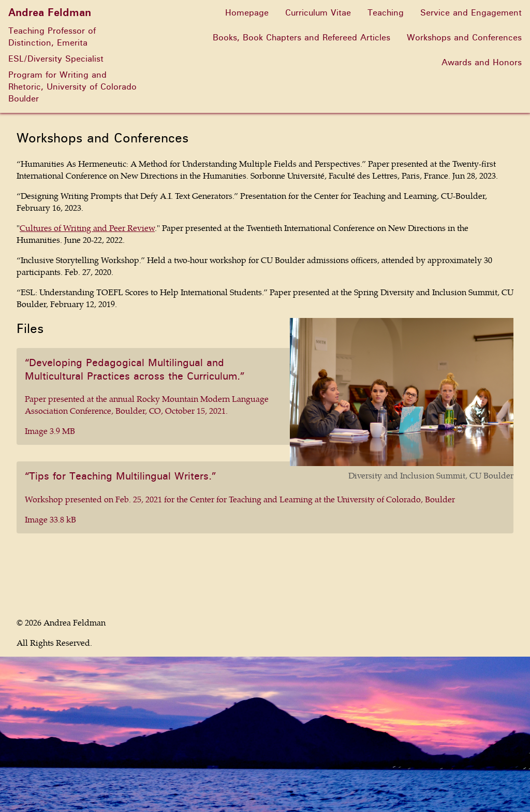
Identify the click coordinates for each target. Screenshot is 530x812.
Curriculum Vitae (318, 13)
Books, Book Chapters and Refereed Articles (301, 38)
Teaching (386, 13)
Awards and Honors (482, 62)
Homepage (247, 13)
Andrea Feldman (46, 13)
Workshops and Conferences (464, 38)
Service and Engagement (471, 13)
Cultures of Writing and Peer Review (87, 228)
